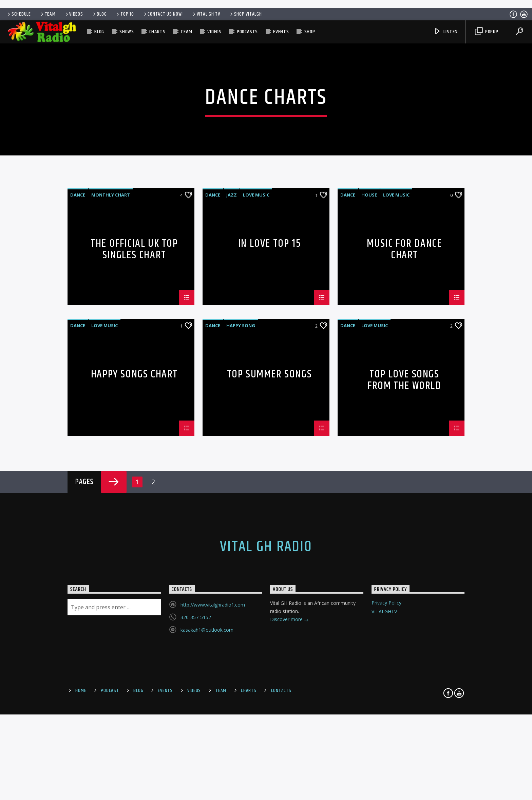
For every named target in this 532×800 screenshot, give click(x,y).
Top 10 (125, 14)
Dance (78, 346)
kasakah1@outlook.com (207, 781)
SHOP (310, 32)
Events (281, 32)
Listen (446, 32)
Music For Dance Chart (404, 400)
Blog (99, 14)
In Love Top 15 (269, 396)
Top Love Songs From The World (404, 531)
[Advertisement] (266, 4)
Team (48, 14)
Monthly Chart (111, 346)
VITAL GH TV (206, 14)
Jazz (232, 346)
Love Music (256, 346)
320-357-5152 (196, 768)
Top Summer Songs (270, 527)
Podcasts (247, 32)
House (369, 346)
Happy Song (241, 477)
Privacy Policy (386, 754)
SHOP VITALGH (245, 14)
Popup (487, 32)
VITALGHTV (384, 762)
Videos (74, 14)
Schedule (19, 14)
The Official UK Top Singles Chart (134, 400)
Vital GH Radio (266, 698)
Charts (157, 32)
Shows (127, 32)
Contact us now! (163, 14)
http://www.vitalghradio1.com (213, 756)
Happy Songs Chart (134, 527)
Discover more (289, 771)
